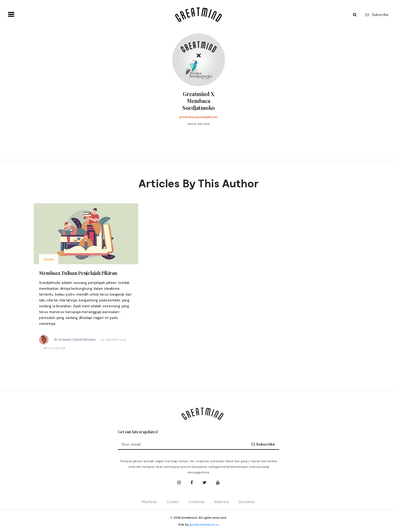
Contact (173, 502)
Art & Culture (55, 348)
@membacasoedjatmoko (198, 117)
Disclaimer (247, 502)
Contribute (197, 502)
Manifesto (149, 502)
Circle (49, 259)
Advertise (222, 502)
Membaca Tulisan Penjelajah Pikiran (78, 273)
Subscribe (377, 15)
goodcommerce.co (204, 524)
